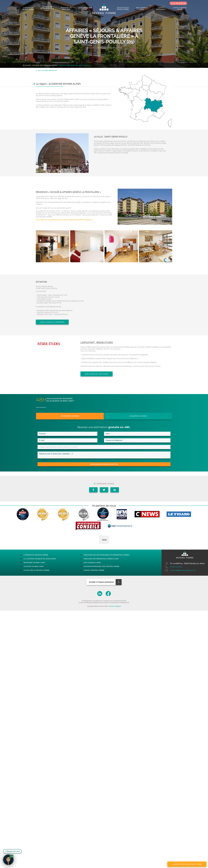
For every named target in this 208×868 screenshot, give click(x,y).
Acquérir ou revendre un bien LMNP (187, 864)
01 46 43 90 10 (178, 3)
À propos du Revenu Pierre (28, 9)
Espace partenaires (161, 9)
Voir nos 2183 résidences (46, 70)
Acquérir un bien (138, 416)
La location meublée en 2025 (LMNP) (47, 9)
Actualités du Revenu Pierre (123, 9)
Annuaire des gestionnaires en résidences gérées (107, 555)
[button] (99, 546)
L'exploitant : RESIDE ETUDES (97, 343)
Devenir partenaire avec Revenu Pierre (101, 566)
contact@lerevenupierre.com (180, 570)
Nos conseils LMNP (142, 9)
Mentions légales (115, 606)
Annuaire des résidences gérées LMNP (101, 559)
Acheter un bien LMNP (85, 9)
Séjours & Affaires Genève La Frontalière (74, 65)
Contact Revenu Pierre (180, 9)
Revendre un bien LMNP (66, 9)
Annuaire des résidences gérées (45, 65)
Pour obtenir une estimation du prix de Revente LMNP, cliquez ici (64, 220)
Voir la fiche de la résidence (52, 322)
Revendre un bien (70, 416)
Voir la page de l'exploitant (97, 374)
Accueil (27, 65)
